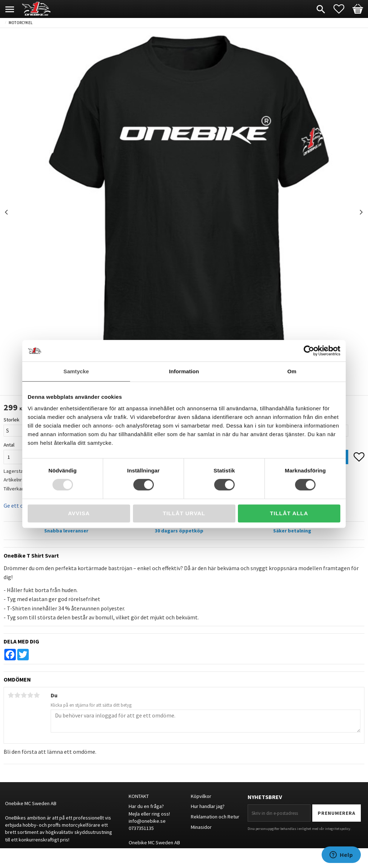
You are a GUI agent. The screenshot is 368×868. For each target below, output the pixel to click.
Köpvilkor (201, 796)
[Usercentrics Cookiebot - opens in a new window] (309, 351)
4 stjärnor (30, 695)
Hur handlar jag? (208, 806)
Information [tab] (184, 371)
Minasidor (201, 827)
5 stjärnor (37, 695)
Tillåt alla (289, 513)
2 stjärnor (17, 695)
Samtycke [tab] (76, 371)
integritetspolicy (338, 829)
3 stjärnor (24, 695)
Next (361, 212)
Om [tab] (292, 371)
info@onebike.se (147, 821)
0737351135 (141, 828)
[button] (342, 9)
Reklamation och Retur (215, 817)
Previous (7, 212)
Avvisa (79, 513)
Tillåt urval (184, 513)
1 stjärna (11, 695)
